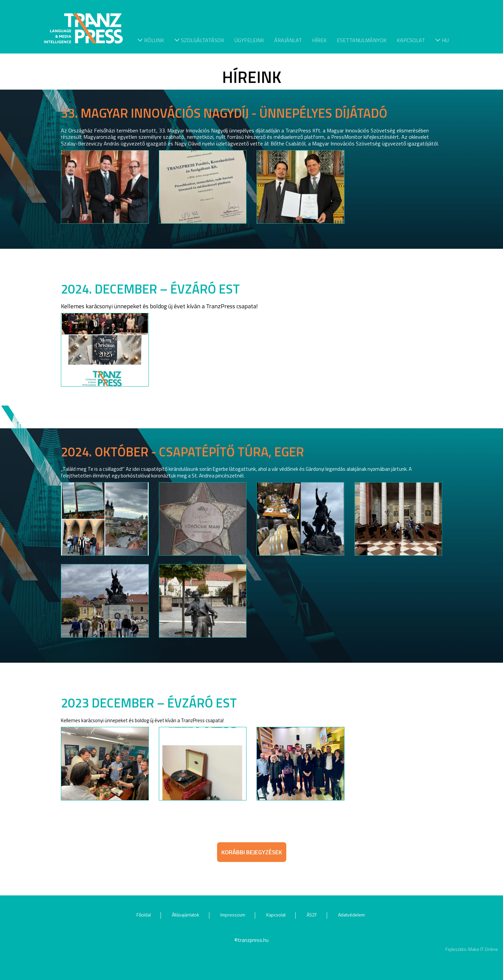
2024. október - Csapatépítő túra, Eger (182, 452)
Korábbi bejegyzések (252, 852)
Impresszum (233, 915)
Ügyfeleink (249, 40)
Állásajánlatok (186, 915)
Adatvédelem (351, 915)
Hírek (319, 40)
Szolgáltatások (199, 40)
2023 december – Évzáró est (149, 703)
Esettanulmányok (362, 40)
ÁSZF (312, 915)
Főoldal (144, 915)
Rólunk (151, 40)
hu (442, 40)
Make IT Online (483, 949)
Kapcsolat (411, 40)
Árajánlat (288, 40)
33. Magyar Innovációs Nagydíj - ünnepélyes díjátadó (224, 113)
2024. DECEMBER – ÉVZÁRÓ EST (150, 289)
